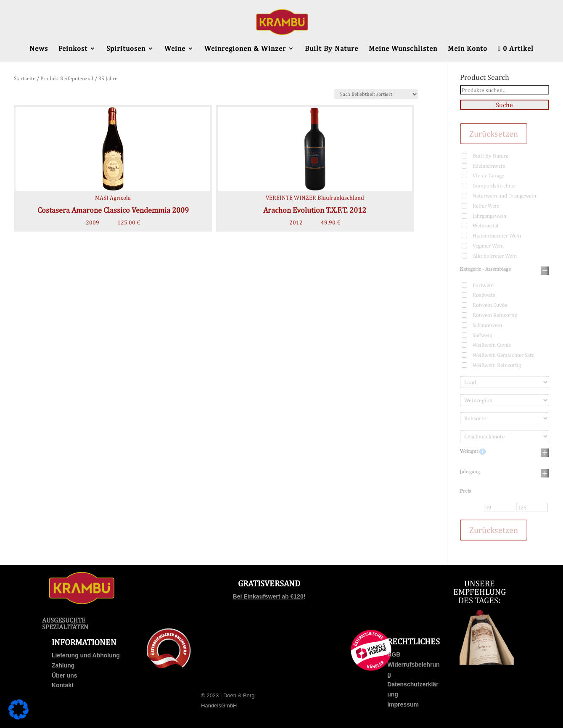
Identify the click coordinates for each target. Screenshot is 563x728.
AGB (394, 654)
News (39, 49)
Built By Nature (332, 49)
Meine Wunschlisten (403, 49)
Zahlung (63, 665)
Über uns (65, 675)
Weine (175, 49)
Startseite (25, 78)
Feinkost (73, 49)
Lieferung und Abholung (86, 655)
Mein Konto (468, 49)
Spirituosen (126, 49)
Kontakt (63, 685)
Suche (504, 105)
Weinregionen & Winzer (245, 49)
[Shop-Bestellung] (376, 94)
